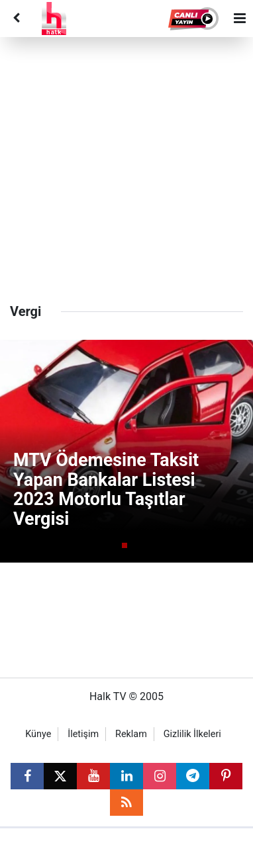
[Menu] (240, 19)
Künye (38, 734)
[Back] (16, 19)
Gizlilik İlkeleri (192, 734)
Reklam (131, 734)
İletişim (83, 734)
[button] (194, 19)
